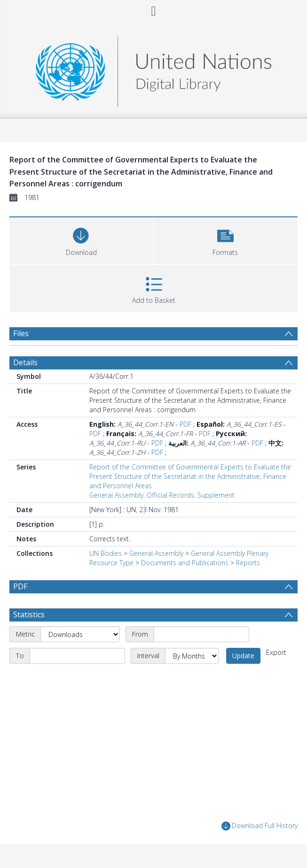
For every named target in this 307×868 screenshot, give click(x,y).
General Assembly (156, 553)
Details (25, 362)
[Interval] (192, 656)
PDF (185, 424)
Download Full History (260, 826)
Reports (248, 563)
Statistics (29, 615)
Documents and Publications (185, 563)
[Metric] (80, 634)
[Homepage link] (153, 69)
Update (243, 656)
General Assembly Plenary (230, 553)
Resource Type (111, 563)
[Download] (81, 240)
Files (21, 333)
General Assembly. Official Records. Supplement (162, 495)
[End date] (77, 656)
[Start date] (201, 634)
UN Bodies (106, 553)
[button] (226, 240)
